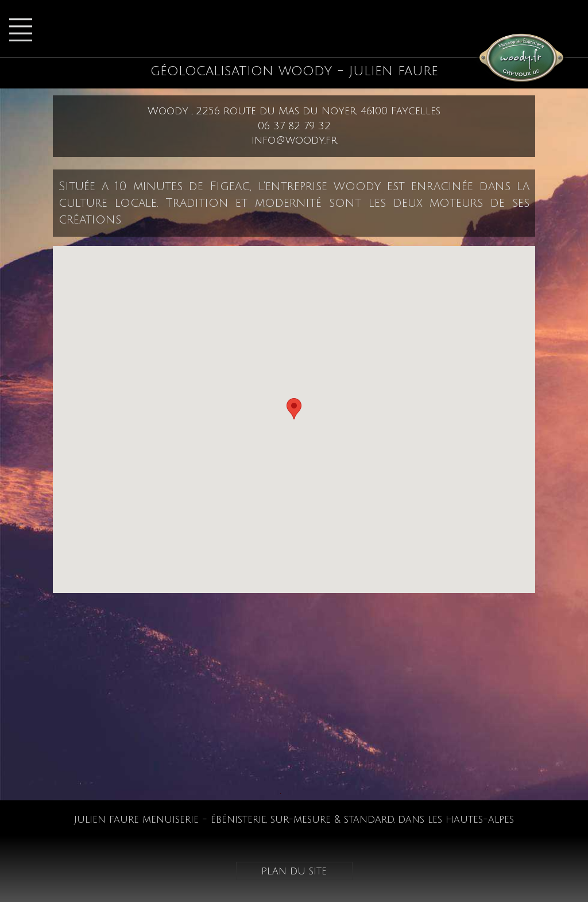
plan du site (294, 871)
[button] (294, 409)
